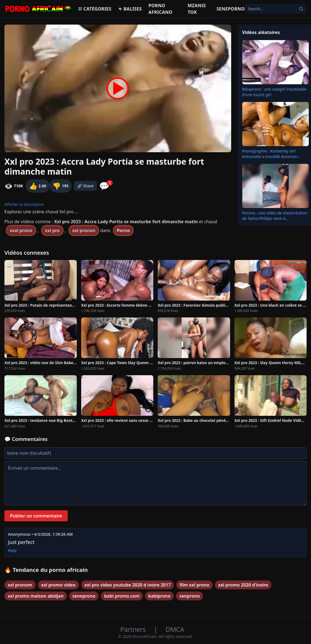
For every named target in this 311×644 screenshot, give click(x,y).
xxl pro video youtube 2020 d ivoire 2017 (128, 585)
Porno (123, 230)
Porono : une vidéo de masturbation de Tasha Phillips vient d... (275, 216)
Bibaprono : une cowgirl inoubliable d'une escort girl (274, 92)
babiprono (160, 596)
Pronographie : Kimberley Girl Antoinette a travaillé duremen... (272, 154)
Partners (134, 629)
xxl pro (52, 230)
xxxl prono (21, 230)
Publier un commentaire (36, 516)
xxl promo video (58, 585)
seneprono (84, 596)
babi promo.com (122, 596)
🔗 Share (85, 186)
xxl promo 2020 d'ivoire (243, 585)
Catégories (95, 9)
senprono (189, 596)
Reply (12, 551)
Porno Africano (160, 9)
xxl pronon (84, 230)
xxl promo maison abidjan (36, 596)
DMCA (175, 629)
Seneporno (231, 9)
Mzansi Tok (197, 9)
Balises (130, 9)
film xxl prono (194, 585)
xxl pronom (20, 585)
